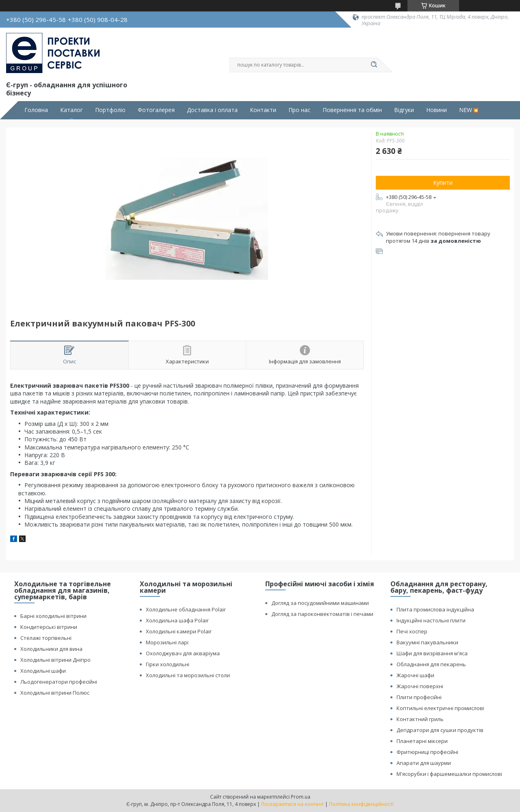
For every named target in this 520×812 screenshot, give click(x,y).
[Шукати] (374, 65)
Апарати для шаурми (424, 763)
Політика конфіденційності (361, 804)
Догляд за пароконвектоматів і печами (322, 614)
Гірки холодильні (168, 664)
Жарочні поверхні (420, 686)
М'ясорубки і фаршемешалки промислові (449, 774)
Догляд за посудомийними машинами (320, 603)
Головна (36, 110)
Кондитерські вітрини (49, 627)
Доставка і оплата (212, 110)
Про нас (299, 110)
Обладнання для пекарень (431, 664)
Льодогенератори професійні (59, 682)
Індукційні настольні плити (431, 620)
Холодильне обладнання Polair (186, 609)
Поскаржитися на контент (292, 804)
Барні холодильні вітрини (53, 616)
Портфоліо (110, 110)
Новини (437, 110)
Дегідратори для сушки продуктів (440, 730)
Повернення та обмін (352, 110)
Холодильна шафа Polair (177, 620)
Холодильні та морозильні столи (188, 675)
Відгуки (404, 110)
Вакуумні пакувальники (427, 642)
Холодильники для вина (51, 649)
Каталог (71, 110)
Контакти (263, 110)
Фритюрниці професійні (427, 752)
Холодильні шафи (43, 671)
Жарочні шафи (415, 675)
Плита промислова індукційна (435, 609)
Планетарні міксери (422, 741)
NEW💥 (469, 110)
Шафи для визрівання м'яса (432, 653)
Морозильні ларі (167, 642)
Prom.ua (301, 797)
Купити (443, 182)
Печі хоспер (412, 631)
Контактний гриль (420, 719)
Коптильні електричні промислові (440, 708)
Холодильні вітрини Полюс (55, 693)
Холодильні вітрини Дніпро (55, 660)
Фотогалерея (156, 110)
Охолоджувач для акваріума (183, 653)
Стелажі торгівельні (46, 638)
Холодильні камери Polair (179, 631)
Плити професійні (419, 697)
